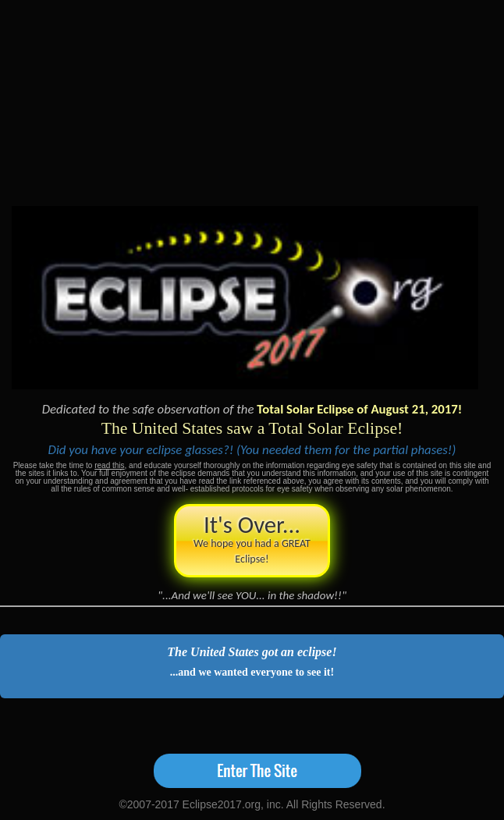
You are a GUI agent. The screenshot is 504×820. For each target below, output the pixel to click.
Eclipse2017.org (222, 804)
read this (109, 465)
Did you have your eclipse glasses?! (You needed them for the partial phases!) (252, 450)
